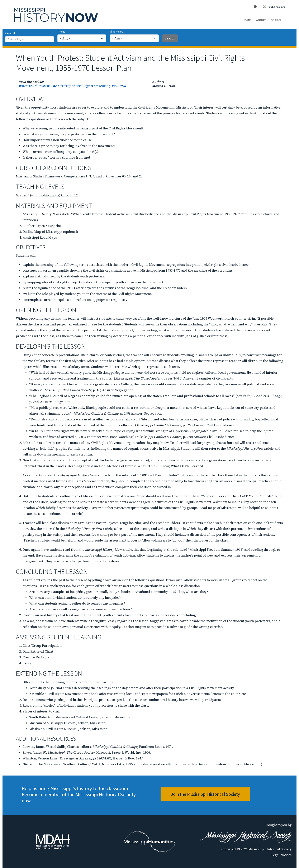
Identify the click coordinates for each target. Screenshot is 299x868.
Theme (61, 32)
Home (247, 20)
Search (277, 20)
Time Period (116, 32)
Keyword (10, 33)
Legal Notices (281, 855)
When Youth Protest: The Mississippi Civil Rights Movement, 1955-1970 (72, 86)
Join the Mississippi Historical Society (205, 794)
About (261, 20)
